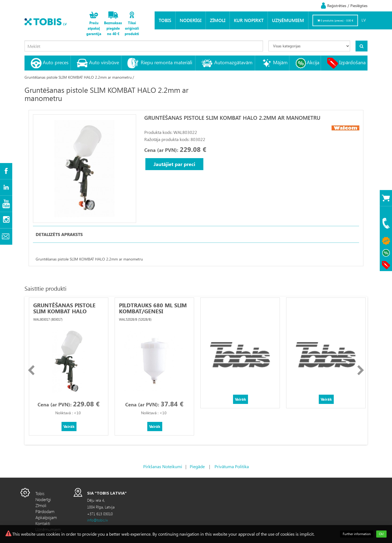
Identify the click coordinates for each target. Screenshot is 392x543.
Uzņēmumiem (288, 20)
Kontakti (43, 523)
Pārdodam (45, 511)
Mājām (280, 62)
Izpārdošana (352, 62)
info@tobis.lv (97, 520)
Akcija (313, 62)
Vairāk (69, 426)
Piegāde (197, 466)
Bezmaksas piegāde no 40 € (113, 28)
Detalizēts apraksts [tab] (59, 234)
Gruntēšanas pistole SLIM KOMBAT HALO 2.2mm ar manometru (78, 77)
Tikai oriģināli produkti (132, 28)
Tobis (165, 20)
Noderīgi (191, 20)
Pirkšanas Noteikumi (163, 466)
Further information (357, 534)
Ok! (381, 534)
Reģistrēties (337, 6)
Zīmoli (218, 20)
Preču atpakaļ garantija (94, 28)
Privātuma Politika (232, 466)
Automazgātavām (233, 62)
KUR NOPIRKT (249, 20)
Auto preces (56, 62)
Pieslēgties (359, 6)
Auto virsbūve (104, 62)
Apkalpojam (46, 517)
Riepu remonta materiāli (166, 62)
